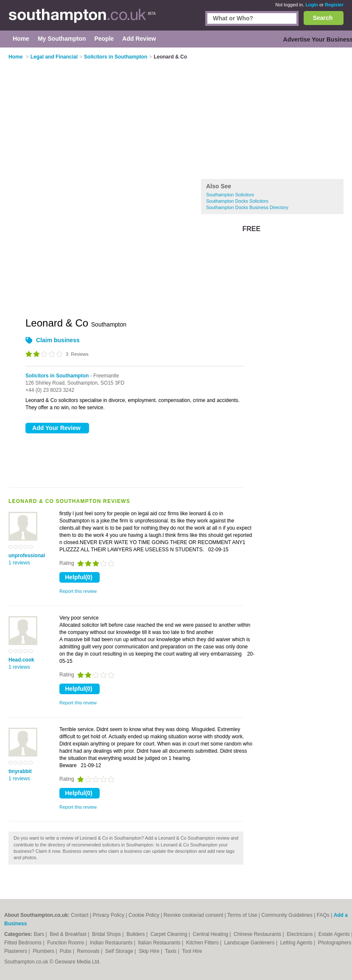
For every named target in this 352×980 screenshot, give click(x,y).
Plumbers (44, 951)
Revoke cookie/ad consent (193, 915)
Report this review (78, 591)
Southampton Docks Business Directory (247, 207)
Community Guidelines (287, 915)
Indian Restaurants (112, 943)
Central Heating (211, 934)
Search (323, 18)
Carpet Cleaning (170, 934)
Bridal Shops (107, 934)
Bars (39, 934)
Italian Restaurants (160, 943)
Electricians (300, 934)
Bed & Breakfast (69, 934)
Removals (89, 951)
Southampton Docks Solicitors (237, 201)
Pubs (66, 951)
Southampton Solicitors (230, 195)
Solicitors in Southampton (57, 376)
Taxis (172, 951)
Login (312, 5)
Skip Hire (150, 951)
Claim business (58, 340)
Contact (80, 915)
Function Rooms (66, 943)
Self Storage (120, 951)
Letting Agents (297, 943)
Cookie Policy (144, 915)
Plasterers (16, 951)
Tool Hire (192, 951)
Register (334, 5)
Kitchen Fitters (203, 943)
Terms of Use (242, 915)
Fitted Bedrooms (24, 943)
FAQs (323, 915)
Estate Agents (335, 934)
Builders (136, 934)
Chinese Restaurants (258, 934)
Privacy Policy (108, 915)
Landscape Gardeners (250, 943)
